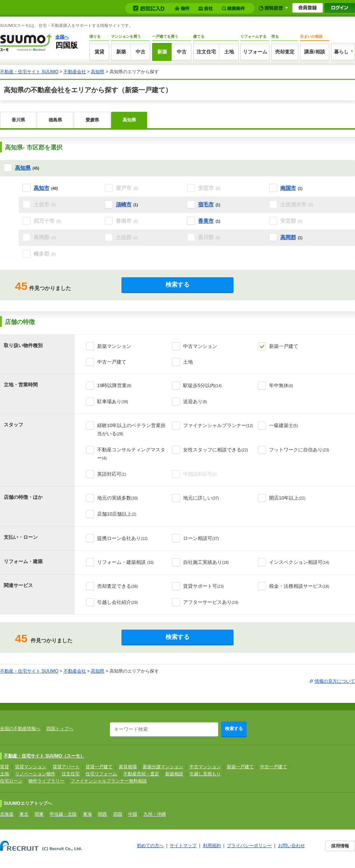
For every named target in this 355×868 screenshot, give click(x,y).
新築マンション (114, 346)
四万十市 (47, 221)
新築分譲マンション (163, 767)
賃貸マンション (31, 767)
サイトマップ (183, 846)
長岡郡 (45, 237)
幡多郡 (45, 254)
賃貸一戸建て (99, 767)
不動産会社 (75, 72)
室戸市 (127, 188)
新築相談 (174, 774)
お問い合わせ (291, 846)
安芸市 (209, 188)
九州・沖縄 (155, 814)
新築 (121, 52)
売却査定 (285, 52)
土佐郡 (127, 237)
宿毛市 (206, 204)
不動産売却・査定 (141, 774)
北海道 (7, 814)
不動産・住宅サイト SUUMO (29, 72)
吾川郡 (209, 237)
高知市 (41, 188)
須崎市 (124, 204)
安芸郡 (291, 221)
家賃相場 (128, 767)
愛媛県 (92, 120)
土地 (229, 52)
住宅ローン (11, 781)
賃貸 (99, 52)
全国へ (62, 37)
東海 (87, 814)
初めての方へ (150, 846)
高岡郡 (288, 237)
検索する (177, 285)
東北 (24, 814)
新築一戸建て (284, 346)
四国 (118, 814)
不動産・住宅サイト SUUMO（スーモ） (44, 756)
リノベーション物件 (35, 774)
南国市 (288, 188)
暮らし (341, 52)
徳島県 (55, 120)
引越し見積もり (205, 774)
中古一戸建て (112, 362)
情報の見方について (335, 681)
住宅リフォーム (101, 774)
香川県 (18, 120)
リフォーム (255, 52)
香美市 (206, 221)
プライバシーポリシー (249, 846)
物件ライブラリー (46, 781)
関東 (39, 814)
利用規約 (212, 846)
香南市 (127, 221)
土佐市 (45, 204)
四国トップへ (60, 729)
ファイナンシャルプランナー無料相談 (109, 781)
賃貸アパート (66, 767)
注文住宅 (206, 52)
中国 (133, 814)
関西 (102, 814)
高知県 (98, 72)
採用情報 (340, 846)
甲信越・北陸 (63, 814)
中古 (141, 52)
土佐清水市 (297, 204)
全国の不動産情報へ (20, 729)
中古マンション (200, 346)
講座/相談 (315, 52)
